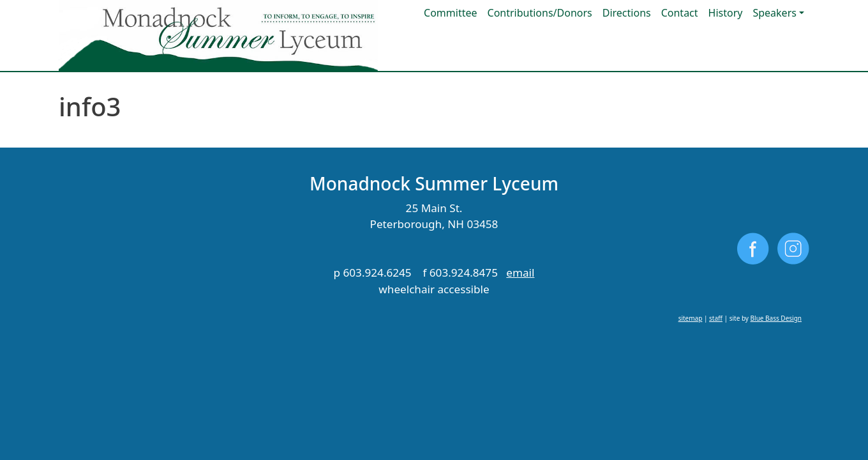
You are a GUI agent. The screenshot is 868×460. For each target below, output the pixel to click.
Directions (627, 13)
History (726, 13)
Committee (450, 13)
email (520, 272)
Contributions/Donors (540, 13)
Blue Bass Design (776, 318)
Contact (680, 13)
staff (716, 318)
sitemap (691, 318)
